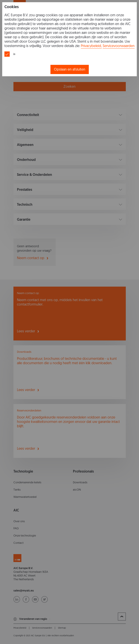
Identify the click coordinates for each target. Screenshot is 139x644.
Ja (14, 54)
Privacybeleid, (91, 46)
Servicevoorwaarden (119, 46)
